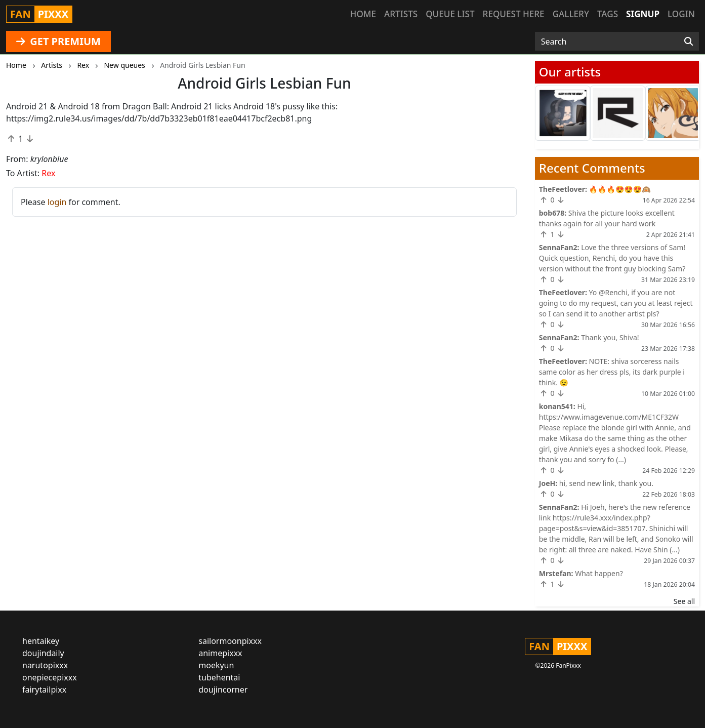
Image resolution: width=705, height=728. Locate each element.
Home (363, 14)
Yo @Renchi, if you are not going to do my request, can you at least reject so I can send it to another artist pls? (616, 303)
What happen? (599, 573)
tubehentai (219, 677)
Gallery (571, 14)
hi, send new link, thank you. (606, 483)
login (57, 202)
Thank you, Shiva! (610, 337)
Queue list (450, 14)
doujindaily (43, 653)
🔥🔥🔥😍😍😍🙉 (620, 189)
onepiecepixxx (50, 677)
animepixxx (220, 653)
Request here (514, 14)
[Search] (689, 42)
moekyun (216, 665)
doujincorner (223, 690)
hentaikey (41, 641)
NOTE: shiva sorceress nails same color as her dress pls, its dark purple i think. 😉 (612, 372)
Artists (401, 14)
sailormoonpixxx (230, 641)
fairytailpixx (44, 690)
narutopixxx (45, 665)
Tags (608, 14)
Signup (643, 14)
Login (681, 14)
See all (684, 601)
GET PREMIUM (58, 41)
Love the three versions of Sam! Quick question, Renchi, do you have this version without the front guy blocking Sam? (612, 258)
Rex (48, 173)
